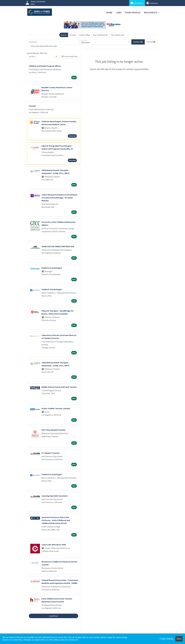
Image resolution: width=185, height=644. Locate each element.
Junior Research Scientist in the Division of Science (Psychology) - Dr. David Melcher (59, 198)
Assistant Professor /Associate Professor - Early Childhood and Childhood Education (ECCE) (56, 520)
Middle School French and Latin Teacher (59, 387)
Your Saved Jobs (118, 35)
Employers (152, 3)
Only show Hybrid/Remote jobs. (44, 46)
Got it (179, 639)
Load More (53, 616)
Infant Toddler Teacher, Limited (56, 408)
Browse (73, 35)
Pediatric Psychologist (52, 268)
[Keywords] (54, 42)
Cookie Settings (167, 639)
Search (64, 35)
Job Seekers (137, 3)
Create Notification (70, 56)
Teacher (32, 106)
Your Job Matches (100, 35)
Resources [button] (151, 13)
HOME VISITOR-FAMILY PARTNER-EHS (58, 246)
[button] (151, 42)
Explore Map (85, 35)
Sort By (32, 56)
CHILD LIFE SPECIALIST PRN (54, 545)
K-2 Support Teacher (51, 453)
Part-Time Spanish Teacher (53, 430)
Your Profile (133, 13)
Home (109, 13)
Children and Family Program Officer (45, 66)
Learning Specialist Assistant (55, 496)
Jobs (119, 13)
